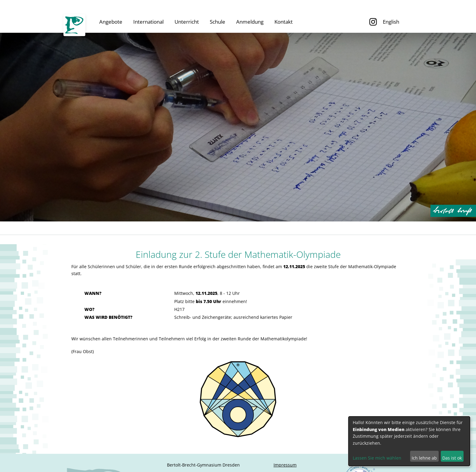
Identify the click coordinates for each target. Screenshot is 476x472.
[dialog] (409, 441)
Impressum (285, 465)
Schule (218, 22)
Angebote (111, 22)
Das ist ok (452, 458)
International (148, 22)
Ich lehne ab (424, 458)
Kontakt (284, 22)
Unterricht (187, 22)
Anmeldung (250, 22)
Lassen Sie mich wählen (377, 458)
